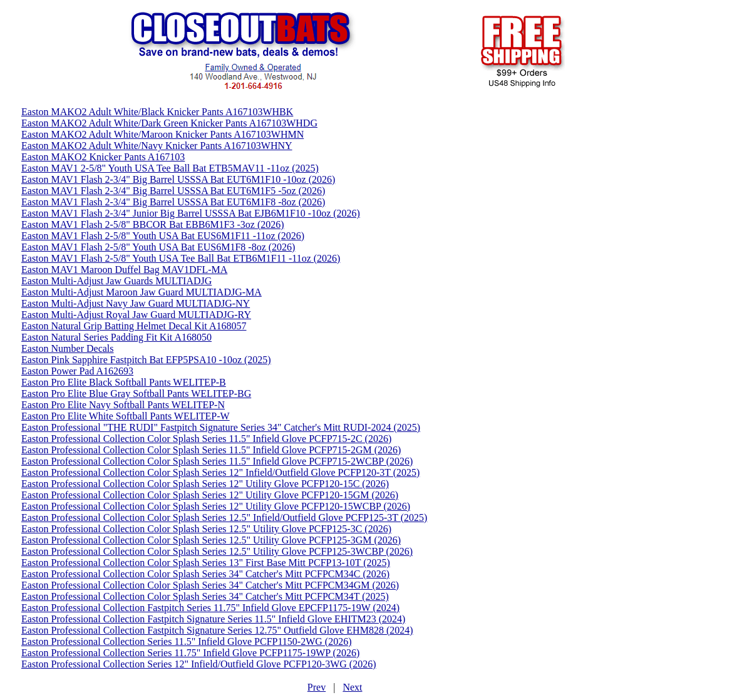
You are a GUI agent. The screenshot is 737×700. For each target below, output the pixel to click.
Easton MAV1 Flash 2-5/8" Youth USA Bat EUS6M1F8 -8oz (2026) (158, 247)
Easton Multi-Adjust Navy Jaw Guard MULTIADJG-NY (136, 303)
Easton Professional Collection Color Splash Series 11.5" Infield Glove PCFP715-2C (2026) (206, 439)
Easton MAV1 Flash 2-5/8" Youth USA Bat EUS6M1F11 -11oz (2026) (163, 236)
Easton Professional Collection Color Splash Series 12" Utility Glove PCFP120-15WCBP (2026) (216, 506)
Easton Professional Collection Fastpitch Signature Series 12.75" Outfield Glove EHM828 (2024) (217, 630)
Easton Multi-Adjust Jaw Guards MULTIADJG (116, 281)
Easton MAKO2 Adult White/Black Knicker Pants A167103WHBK (157, 112)
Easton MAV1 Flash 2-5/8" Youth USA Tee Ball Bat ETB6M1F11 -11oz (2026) (181, 258)
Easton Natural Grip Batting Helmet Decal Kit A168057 (134, 326)
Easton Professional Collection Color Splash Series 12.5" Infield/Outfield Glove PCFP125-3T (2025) (224, 517)
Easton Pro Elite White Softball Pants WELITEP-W (126, 416)
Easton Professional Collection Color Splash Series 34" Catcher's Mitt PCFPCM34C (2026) (205, 574)
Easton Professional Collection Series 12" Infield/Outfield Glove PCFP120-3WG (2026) (198, 664)
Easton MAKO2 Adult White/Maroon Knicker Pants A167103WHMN (162, 134)
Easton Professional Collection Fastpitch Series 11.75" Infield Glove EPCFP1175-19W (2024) (210, 608)
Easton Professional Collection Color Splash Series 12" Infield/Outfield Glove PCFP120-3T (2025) (220, 472)
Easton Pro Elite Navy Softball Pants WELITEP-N (123, 405)
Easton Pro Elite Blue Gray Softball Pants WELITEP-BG (136, 394)
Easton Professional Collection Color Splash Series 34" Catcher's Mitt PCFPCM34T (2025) (205, 596)
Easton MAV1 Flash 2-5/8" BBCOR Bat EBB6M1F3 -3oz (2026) (153, 224)
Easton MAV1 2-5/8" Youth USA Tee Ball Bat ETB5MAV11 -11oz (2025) (170, 168)
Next (352, 687)
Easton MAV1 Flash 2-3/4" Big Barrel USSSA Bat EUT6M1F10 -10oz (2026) (178, 179)
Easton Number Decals (68, 348)
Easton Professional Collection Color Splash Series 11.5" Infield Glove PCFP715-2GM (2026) (211, 450)
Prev (317, 687)
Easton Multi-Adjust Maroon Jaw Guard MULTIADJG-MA (142, 292)
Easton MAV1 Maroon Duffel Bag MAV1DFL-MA (124, 270)
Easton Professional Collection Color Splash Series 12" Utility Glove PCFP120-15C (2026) (205, 484)
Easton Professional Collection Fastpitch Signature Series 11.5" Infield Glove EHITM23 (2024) (213, 619)
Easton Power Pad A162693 (77, 371)
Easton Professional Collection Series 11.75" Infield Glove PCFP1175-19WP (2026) (190, 653)
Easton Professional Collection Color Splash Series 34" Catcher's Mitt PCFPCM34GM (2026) (210, 585)
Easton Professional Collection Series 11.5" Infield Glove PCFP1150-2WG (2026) (187, 641)
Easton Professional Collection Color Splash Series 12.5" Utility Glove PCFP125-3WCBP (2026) (217, 551)
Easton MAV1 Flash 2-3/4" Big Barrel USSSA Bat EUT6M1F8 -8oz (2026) (173, 202)
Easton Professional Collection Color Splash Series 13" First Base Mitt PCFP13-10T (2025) (206, 563)
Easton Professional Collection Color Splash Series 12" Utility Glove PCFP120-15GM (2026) (210, 495)
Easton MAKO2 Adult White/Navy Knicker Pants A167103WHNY (157, 146)
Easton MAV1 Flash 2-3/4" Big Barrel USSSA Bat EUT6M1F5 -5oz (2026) (173, 191)
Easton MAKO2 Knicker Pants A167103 (103, 157)
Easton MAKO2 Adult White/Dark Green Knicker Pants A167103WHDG (169, 123)
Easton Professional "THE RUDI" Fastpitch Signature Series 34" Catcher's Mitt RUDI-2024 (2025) (221, 427)
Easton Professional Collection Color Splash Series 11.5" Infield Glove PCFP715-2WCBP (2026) (217, 461)
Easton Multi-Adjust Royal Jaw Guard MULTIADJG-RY (136, 315)
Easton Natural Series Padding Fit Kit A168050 (116, 337)
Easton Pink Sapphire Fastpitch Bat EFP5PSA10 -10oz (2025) (146, 360)
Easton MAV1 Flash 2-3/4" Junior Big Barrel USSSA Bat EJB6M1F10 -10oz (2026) (191, 213)
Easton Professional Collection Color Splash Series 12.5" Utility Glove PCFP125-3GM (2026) (211, 540)
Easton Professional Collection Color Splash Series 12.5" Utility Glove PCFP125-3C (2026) (206, 529)
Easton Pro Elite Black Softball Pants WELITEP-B (124, 382)
